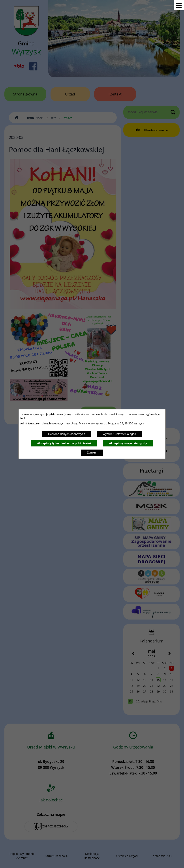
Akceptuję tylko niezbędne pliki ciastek (64, 443)
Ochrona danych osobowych (66, 434)
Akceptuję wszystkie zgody (128, 443)
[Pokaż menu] (179, 5)
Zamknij (92, 453)
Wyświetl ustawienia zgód (119, 434)
